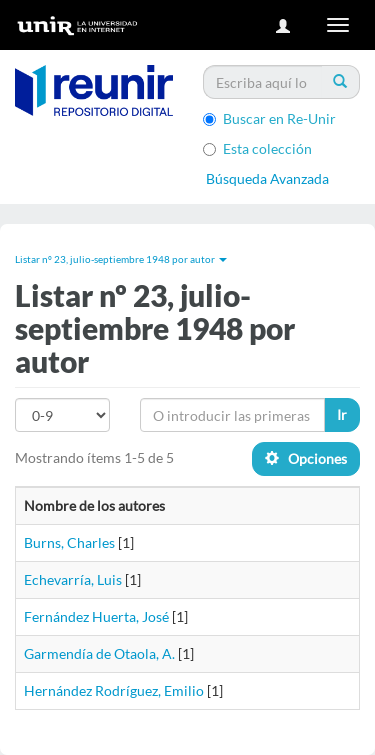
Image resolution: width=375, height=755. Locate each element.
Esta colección (257, 148)
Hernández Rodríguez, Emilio (114, 690)
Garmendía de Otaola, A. (99, 653)
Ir (342, 414)
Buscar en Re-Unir (269, 118)
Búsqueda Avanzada (267, 178)
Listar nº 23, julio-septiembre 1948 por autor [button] (121, 259)
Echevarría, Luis (73, 579)
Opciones (306, 458)
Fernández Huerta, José (96, 616)
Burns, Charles (69, 542)
